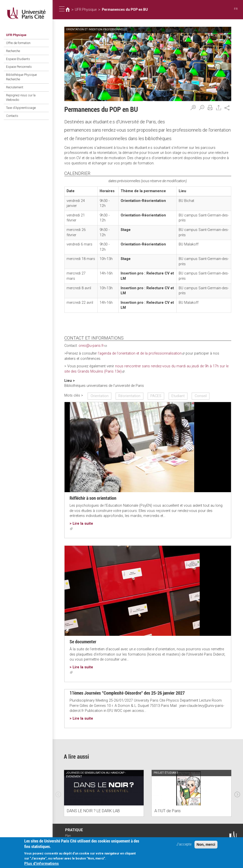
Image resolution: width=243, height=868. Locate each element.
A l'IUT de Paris (168, 810)
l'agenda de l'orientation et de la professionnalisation (141, 353)
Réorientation (129, 396)
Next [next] (237, 793)
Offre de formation (18, 43)
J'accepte (184, 845)
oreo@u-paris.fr (93, 346)
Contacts (12, 115)
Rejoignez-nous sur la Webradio (21, 97)
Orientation (99, 396)
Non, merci (206, 845)
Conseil (200, 396)
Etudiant (178, 396)
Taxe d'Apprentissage (21, 107)
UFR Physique (16, 35)
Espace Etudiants (18, 59)
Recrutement (15, 87)
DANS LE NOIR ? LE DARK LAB (93, 810)
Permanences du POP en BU (124, 10)
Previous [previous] (58, 793)
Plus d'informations (42, 865)
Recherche (13, 51)
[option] (104, 793)
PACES (156, 396)
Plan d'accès (70, 837)
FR (236, 9)
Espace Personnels (19, 67)
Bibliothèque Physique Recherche (21, 77)
